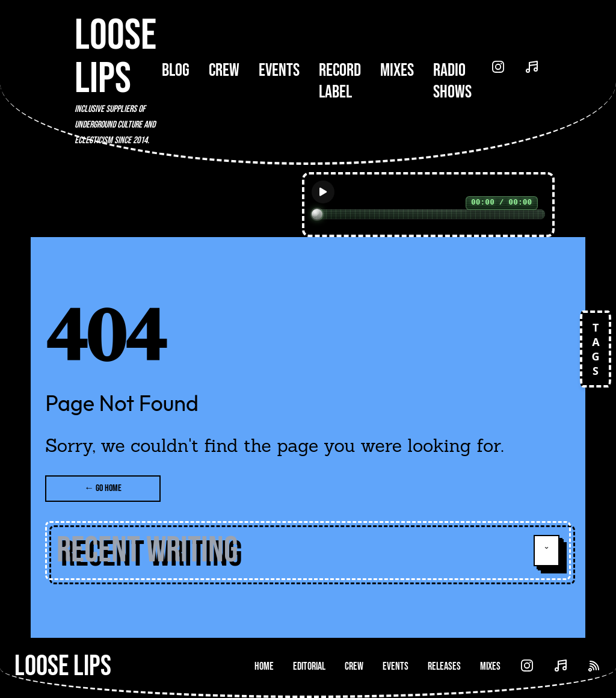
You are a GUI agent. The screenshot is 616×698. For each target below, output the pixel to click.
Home (264, 666)
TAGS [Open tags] (596, 349)
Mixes (397, 70)
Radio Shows (452, 81)
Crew (224, 70)
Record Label (340, 81)
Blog (176, 70)
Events (279, 70)
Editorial (309, 666)
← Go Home (103, 488)
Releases (444, 666)
